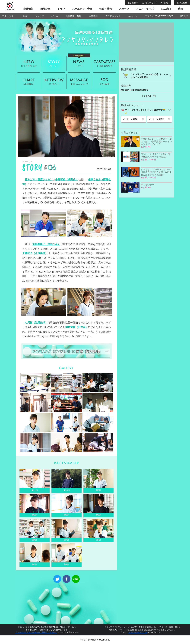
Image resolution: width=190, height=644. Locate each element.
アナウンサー (9, 16)
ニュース (79, 63)
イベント (133, 16)
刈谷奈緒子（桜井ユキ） (46, 244)
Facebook (66, 579)
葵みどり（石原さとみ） (39, 179)
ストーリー (54, 63)
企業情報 (28, 9)
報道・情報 (106, 9)
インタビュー (54, 82)
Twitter (57, 579)
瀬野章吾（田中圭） (77, 327)
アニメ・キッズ (145, 9)
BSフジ (184, 16)
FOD (104, 82)
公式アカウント (113, 16)
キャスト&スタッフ (104, 63)
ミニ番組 (166, 9)
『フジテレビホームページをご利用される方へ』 (36, 632)
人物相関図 (28, 82)
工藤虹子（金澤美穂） (35, 253)
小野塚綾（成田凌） (66, 179)
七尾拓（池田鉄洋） (36, 323)
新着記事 (45, 9)
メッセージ (79, 82)
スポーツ (124, 9)
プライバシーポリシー (138, 632)
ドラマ (61, 9)
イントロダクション (28, 63)
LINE (76, 579)
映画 (180, 9)
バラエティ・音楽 (82, 9)
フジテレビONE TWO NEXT (159, 16)
